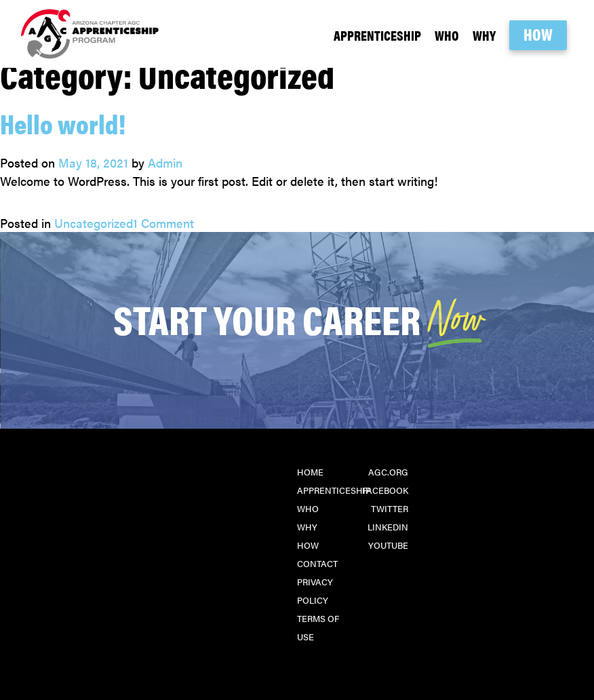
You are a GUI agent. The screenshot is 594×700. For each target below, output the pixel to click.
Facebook (385, 490)
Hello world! (63, 123)
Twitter (390, 508)
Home (310, 472)
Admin (165, 162)
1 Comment (163, 223)
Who (447, 35)
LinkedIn (388, 527)
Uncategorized (94, 223)
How (538, 34)
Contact (317, 563)
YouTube (388, 545)
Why (484, 35)
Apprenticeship (377, 35)
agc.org (388, 472)
